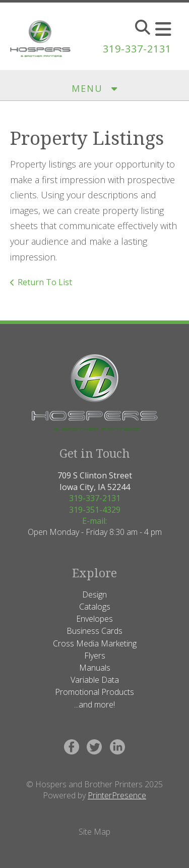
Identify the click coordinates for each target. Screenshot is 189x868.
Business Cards (94, 631)
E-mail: (94, 521)
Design (94, 594)
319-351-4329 (95, 510)
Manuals (95, 668)
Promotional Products (94, 692)
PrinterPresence (117, 795)
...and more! (94, 704)
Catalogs (95, 607)
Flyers (95, 656)
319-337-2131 (137, 49)
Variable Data (95, 680)
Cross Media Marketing (95, 643)
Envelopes (94, 619)
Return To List (45, 282)
